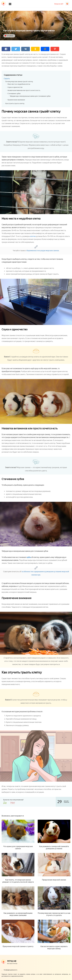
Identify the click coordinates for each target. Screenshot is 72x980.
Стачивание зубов (14, 94)
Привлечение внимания (16, 100)
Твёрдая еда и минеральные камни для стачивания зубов (30, 96)
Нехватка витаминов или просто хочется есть (24, 90)
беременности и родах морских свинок (43, 251)
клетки (33, 236)
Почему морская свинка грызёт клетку (19, 82)
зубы (29, 557)
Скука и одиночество (15, 87)
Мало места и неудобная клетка (19, 84)
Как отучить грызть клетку (15, 104)
